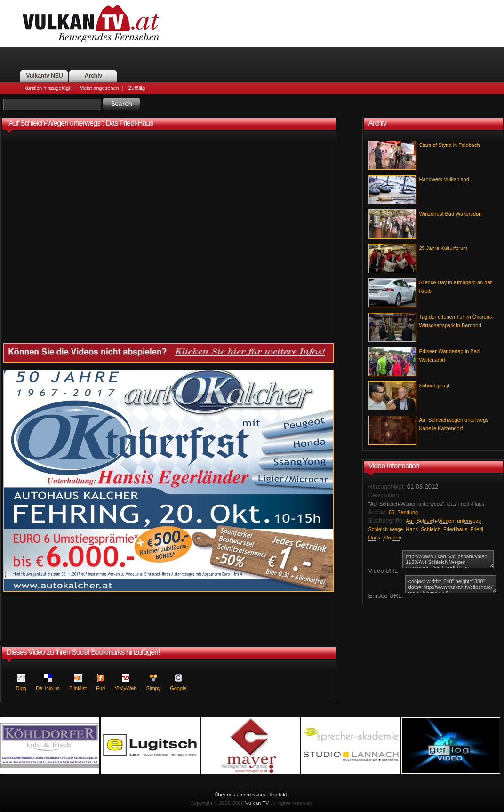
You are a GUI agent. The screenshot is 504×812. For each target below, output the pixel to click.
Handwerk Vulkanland (444, 179)
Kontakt (278, 795)
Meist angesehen (99, 88)
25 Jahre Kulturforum (444, 248)
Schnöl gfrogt (435, 386)
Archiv (93, 76)
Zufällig (137, 88)
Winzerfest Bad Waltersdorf (451, 214)
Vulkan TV (257, 803)
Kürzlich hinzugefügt (47, 88)
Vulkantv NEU (44, 76)
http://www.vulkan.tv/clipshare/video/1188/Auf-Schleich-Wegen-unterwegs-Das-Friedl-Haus (448, 559)
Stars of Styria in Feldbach (450, 145)
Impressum (252, 795)
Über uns (225, 795)
